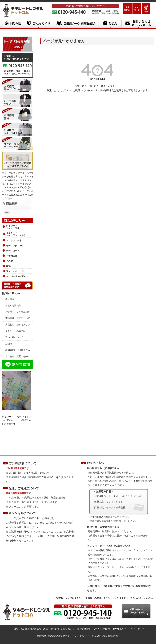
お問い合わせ (68, 629)
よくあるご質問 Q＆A (17, 356)
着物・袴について (14, 337)
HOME (13, 24)
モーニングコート (15, 246)
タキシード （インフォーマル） (16, 234)
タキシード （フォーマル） (14, 227)
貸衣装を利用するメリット (19, 325)
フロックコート (14, 240)
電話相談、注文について (18, 318)
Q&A (110, 24)
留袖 (8, 266)
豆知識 (9, 344)
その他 (9, 261)
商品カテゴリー (17, 220)
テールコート (13, 251)
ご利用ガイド (39, 24)
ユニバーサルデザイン (17, 276)
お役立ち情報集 (13, 305)
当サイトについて (102, 629)
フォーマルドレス (15, 271)
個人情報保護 (84, 629)
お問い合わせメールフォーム (138, 24)
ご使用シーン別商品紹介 (18, 312)
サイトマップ (137, 629)
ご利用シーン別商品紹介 (76, 24)
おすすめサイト (121, 629)
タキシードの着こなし (16, 331)
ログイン (128, 8)
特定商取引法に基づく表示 (34, 629)
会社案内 (10, 299)
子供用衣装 (12, 256)
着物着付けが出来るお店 (18, 350)
